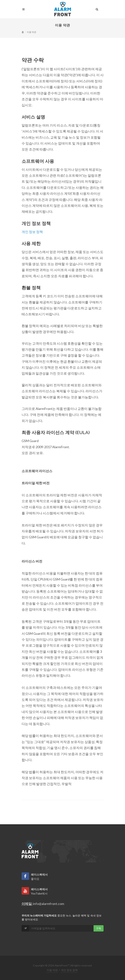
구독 (99, 928)
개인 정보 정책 (32, 232)
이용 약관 (52, 970)
